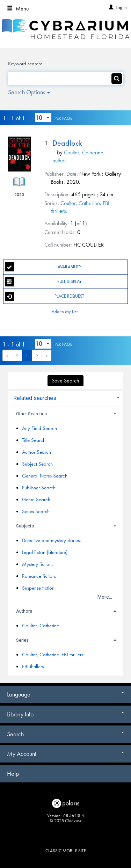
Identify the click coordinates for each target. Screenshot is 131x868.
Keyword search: (26, 64)
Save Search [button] (65, 381)
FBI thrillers (33, 666)
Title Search (34, 440)
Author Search (37, 452)
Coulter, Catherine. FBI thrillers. (53, 655)
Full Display (43, 282)
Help (13, 774)
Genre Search (36, 499)
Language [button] (65, 694)
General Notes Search (45, 476)
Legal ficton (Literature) (45, 552)
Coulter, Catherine (41, 626)
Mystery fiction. (37, 564)
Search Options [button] (29, 92)
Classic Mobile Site (66, 851)
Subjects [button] (25, 526)
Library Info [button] (65, 714)
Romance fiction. (39, 576)
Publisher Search (39, 488)
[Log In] (110, 7)
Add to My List (65, 311)
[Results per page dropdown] (43, 118)
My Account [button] (65, 754)
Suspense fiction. (39, 588)
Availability (43, 267)
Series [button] (22, 640)
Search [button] (65, 734)
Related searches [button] (35, 398)
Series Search (36, 511)
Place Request (45, 297)
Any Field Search (39, 428)
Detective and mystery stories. (51, 540)
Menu (18, 9)
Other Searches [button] (31, 414)
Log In (121, 7)
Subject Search (37, 464)
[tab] (66, 397)
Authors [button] (24, 611)
